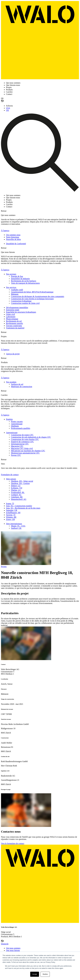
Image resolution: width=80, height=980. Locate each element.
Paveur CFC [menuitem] (16, 455)
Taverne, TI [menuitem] (11, 515)
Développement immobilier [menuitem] (17, 308)
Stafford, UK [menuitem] (16, 528)
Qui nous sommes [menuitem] (13, 948)
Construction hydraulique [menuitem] (21, 301)
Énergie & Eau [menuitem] (17, 276)
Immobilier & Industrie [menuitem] (20, 279)
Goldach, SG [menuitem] (16, 495)
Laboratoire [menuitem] (11, 317)
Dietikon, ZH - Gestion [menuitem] (20, 483)
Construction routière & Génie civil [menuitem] (25, 303)
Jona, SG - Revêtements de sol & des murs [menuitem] (23, 508)
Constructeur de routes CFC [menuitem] (22, 435)
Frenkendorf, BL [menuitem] (18, 492)
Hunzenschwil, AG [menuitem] (19, 499)
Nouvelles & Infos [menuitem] (13, 239)
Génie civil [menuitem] (10, 314)
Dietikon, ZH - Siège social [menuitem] (22, 481)
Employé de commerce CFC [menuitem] (22, 442)
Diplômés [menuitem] (15, 426)
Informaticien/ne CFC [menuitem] (20, 444)
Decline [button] (45, 974)
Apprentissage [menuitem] (17, 424)
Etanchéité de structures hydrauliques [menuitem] (21, 312)
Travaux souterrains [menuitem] (14, 326)
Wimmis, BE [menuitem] (11, 517)
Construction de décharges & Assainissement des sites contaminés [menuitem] (38, 296)
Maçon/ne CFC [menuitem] (17, 446)
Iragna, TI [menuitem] (10, 504)
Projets (4, 567)
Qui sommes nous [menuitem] (13, 235)
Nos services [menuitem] (11, 287)
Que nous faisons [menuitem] (13, 950)
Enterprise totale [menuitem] (13, 310)
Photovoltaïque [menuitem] (12, 319)
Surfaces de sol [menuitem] (17, 384)
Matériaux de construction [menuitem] (22, 387)
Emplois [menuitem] (9, 419)
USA (8, 108)
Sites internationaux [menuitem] (14, 524)
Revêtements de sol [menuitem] (14, 321)
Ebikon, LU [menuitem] (16, 486)
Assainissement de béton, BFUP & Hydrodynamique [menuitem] (32, 292)
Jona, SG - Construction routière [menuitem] (19, 506)
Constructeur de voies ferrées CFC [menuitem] (25, 439)
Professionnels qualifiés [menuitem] (21, 428)
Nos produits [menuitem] (11, 382)
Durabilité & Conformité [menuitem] (16, 244)
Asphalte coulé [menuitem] (17, 290)
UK (7, 110)
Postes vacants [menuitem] (17, 422)
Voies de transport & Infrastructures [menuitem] (25, 283)
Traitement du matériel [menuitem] (15, 328)
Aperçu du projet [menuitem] (13, 354)
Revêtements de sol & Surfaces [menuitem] (24, 281)
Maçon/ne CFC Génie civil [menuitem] (22, 448)
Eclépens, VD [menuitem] (17, 488)
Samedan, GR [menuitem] (12, 510)
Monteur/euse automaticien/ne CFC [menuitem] (25, 453)
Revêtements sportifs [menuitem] (14, 323)
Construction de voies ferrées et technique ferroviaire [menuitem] (32, 299)
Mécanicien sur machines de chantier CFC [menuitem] (28, 451)
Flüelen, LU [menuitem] (16, 490)
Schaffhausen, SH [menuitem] (13, 513)
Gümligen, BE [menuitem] (17, 497)
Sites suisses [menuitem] (11, 479)
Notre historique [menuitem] (13, 237)
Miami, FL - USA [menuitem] (18, 526)
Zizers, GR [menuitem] (10, 519)
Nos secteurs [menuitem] (11, 274)
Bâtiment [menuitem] (15, 294)
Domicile (5, 944)
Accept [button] (35, 974)
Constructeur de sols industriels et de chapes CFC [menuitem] (31, 437)
